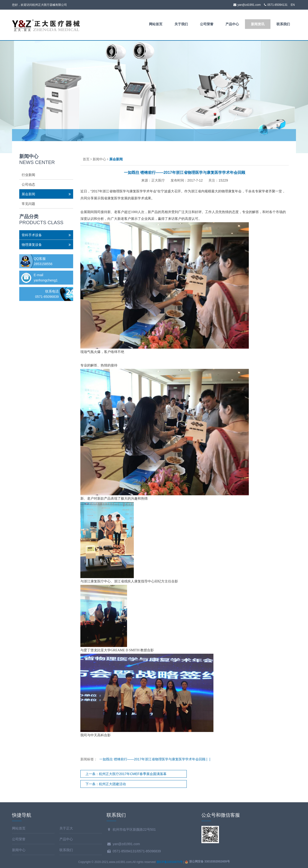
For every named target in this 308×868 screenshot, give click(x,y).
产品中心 (232, 24)
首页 (86, 159)
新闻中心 (99, 159)
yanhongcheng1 (46, 280)
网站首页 (156, 24)
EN (293, 5)
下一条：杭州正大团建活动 (106, 784)
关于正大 (66, 828)
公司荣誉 (207, 24)
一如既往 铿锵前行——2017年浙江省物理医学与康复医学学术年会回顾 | (154, 759)
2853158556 (43, 264)
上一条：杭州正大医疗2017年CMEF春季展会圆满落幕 (126, 774)
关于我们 (181, 24)
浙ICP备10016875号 (170, 862)
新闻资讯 (258, 24)
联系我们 (283, 24)
